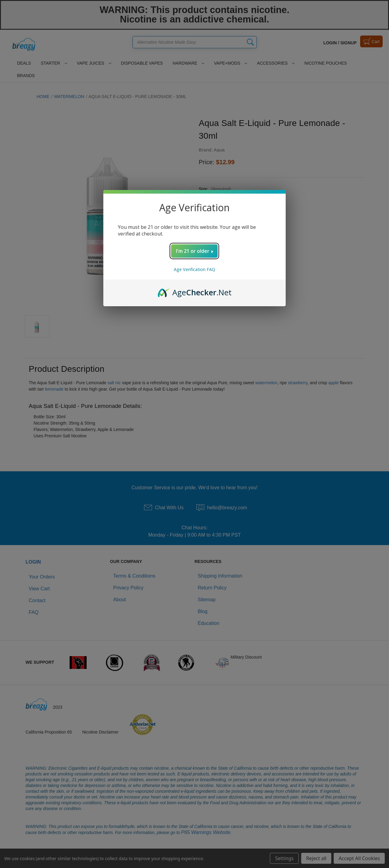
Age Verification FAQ (194, 269)
